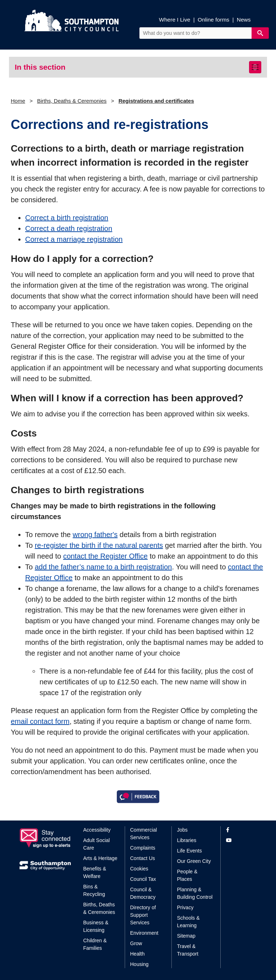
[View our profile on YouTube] (241, 840)
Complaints (143, 848)
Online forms (213, 20)
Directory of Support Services (143, 915)
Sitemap (186, 936)
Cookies (139, 869)
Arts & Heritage (100, 858)
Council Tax (143, 879)
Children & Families (95, 944)
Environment (144, 933)
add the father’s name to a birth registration (103, 567)
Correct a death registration (69, 228)
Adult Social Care (97, 844)
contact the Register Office (105, 556)
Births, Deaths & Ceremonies (72, 101)
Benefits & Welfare (95, 872)
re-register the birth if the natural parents (99, 545)
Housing (139, 964)
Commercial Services (144, 834)
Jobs (183, 830)
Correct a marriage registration (74, 239)
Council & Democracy (143, 893)
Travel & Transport (188, 950)
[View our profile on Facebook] (241, 830)
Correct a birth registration (67, 218)
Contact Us (142, 858)
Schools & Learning (188, 922)
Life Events (190, 851)
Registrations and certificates (156, 101)
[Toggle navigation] (255, 67)
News (244, 20)
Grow (136, 943)
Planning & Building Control (195, 893)
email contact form (40, 721)
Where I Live (174, 20)
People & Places (187, 875)
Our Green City (194, 861)
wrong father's (95, 535)
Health (137, 954)
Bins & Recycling (94, 890)
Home (18, 101)
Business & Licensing (96, 926)
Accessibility (97, 830)
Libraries (187, 840)
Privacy (185, 907)
